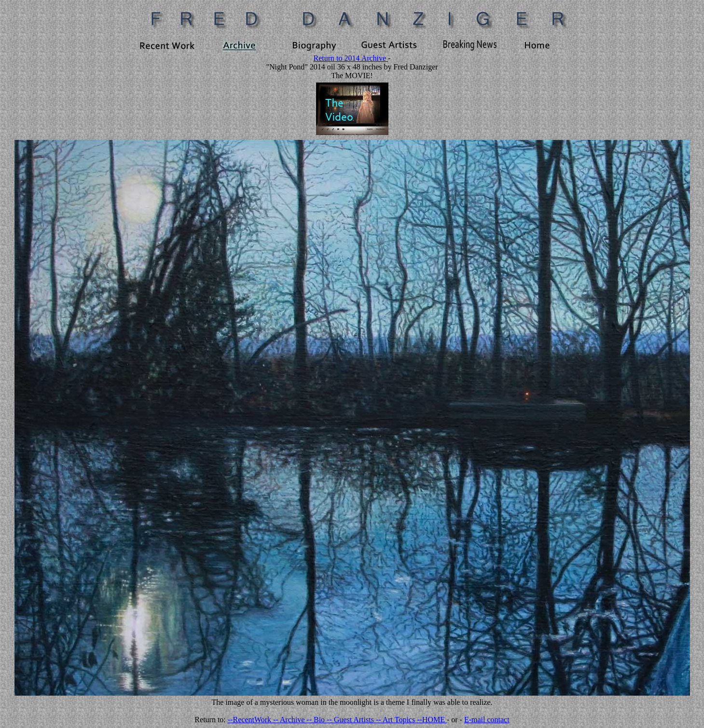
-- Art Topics (396, 720)
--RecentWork (250, 720)
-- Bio (317, 720)
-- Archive (290, 720)
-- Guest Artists (351, 720)
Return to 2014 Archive (351, 58)
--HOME (432, 720)
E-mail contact (487, 720)
